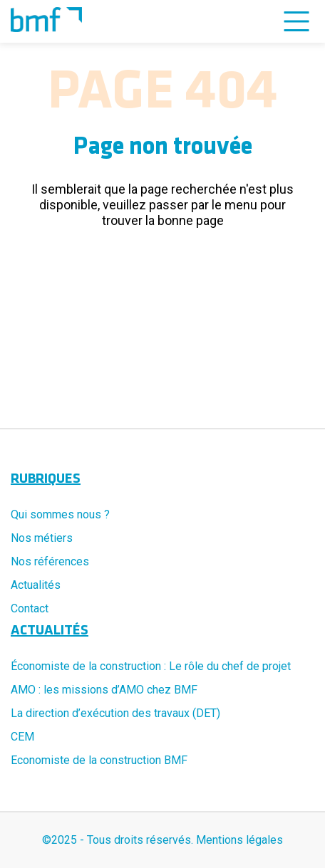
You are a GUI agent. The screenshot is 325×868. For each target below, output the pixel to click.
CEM (22, 737)
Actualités (36, 585)
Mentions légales (239, 840)
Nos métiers (42, 538)
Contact (30, 608)
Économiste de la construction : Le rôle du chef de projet (151, 666)
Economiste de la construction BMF (99, 760)
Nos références (50, 561)
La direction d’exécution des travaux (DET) (115, 713)
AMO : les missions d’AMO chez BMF (104, 690)
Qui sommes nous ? (60, 514)
